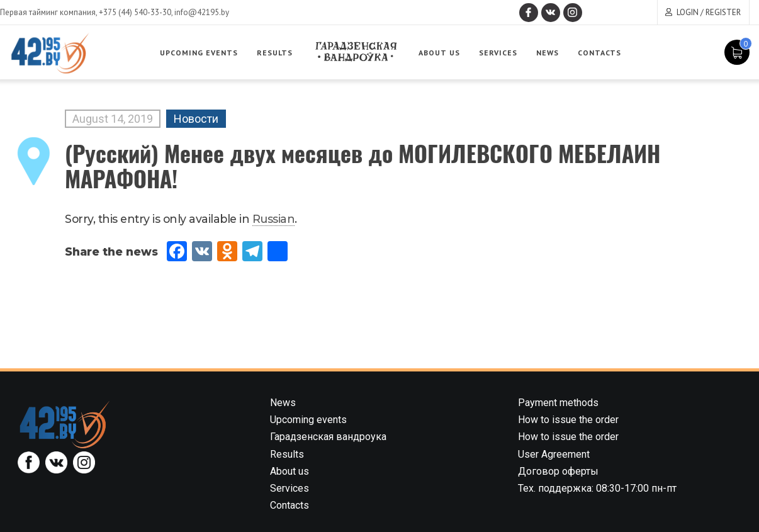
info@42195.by (202, 12)
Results (275, 53)
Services (498, 53)
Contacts (599, 53)
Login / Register (709, 12)
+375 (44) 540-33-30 (135, 12)
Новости (196, 119)
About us (439, 53)
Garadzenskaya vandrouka (356, 52)
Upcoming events (199, 53)
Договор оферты (558, 471)
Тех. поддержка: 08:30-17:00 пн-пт (597, 488)
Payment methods (558, 403)
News (548, 53)
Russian (274, 219)
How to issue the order (568, 420)
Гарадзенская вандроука (328, 437)
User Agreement (554, 454)
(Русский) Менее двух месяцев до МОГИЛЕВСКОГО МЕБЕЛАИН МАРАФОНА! (363, 165)
